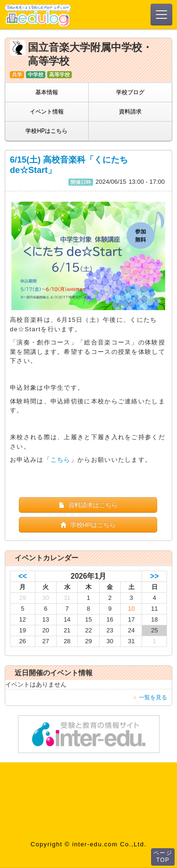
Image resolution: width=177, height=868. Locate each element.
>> (154, 576)
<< (23, 576)
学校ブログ (130, 92)
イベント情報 (47, 112)
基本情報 (47, 92)
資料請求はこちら (88, 505)
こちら (61, 460)
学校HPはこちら (46, 131)
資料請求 (130, 112)
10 (131, 609)
